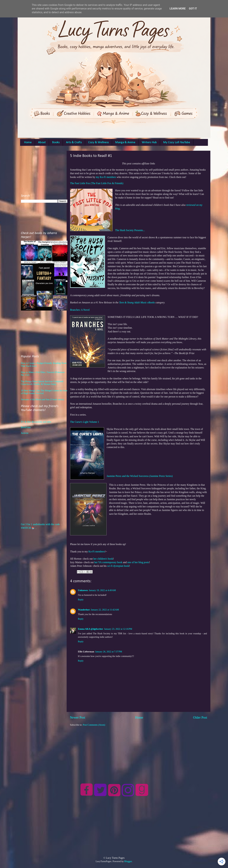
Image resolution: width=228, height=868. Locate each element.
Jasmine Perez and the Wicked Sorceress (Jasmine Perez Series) (140, 476)
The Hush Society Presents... (130, 230)
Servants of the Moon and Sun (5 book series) (42, 399)
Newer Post (78, 717)
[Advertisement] (138, 749)
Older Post (200, 717)
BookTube (26, 427)
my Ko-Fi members (106, 177)
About (42, 142)
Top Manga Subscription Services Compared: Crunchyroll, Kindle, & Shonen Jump (42, 383)
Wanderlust (84, 610)
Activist (25, 433)
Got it (193, 9)
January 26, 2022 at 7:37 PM (109, 652)
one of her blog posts (138, 562)
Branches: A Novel (80, 310)
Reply (81, 600)
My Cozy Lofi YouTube (177, 142)
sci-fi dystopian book (118, 566)
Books (56, 142)
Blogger (128, 861)
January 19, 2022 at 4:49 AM (102, 590)
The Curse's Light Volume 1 (85, 422)
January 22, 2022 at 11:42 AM (105, 610)
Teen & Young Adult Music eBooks (137, 302)
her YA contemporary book (108, 562)
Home (28, 142)
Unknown (83, 590)
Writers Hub (149, 142)
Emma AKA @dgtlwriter (90, 629)
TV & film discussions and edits (36, 422)
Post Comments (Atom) (94, 725)
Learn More (178, 9)
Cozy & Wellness (98, 142)
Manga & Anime (125, 142)
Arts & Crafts (74, 142)
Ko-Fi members (97, 552)
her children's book (103, 559)
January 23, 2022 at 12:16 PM (118, 629)
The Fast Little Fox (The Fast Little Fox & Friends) (97, 183)
